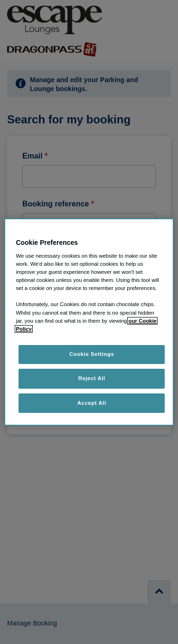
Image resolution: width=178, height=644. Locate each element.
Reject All (92, 378)
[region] (89, 322)
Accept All (92, 403)
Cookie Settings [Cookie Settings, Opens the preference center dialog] (92, 354)
